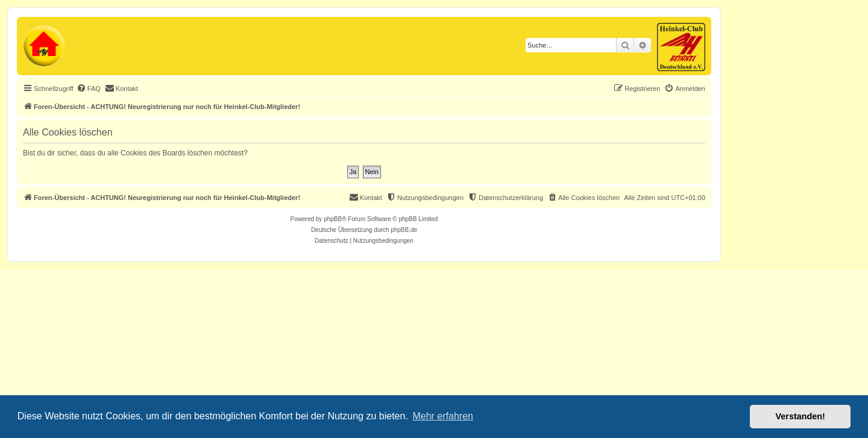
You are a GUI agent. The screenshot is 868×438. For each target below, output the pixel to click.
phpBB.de (404, 230)
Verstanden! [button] (800, 416)
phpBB (333, 219)
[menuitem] (89, 89)
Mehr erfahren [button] (443, 416)
